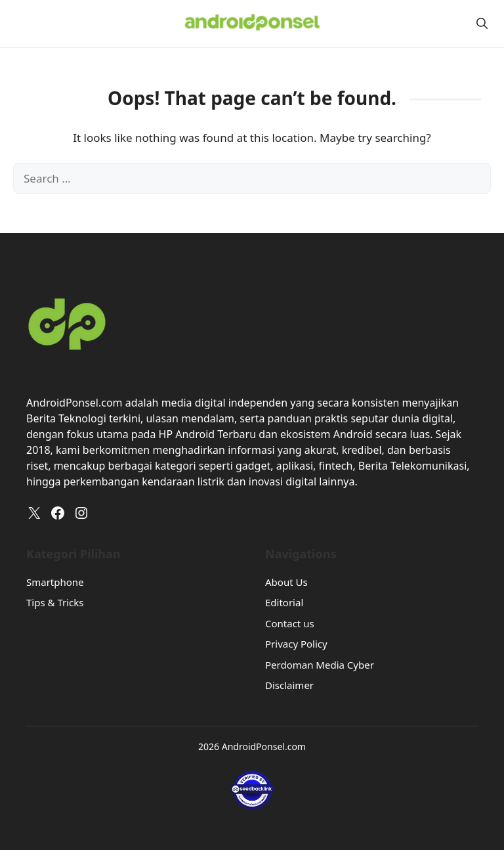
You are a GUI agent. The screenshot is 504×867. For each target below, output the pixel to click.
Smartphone (55, 582)
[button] (482, 23)
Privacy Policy (296, 644)
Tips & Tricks (55, 602)
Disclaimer (289, 685)
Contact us (290, 623)
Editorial (284, 602)
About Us (286, 582)
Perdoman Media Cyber (320, 665)
